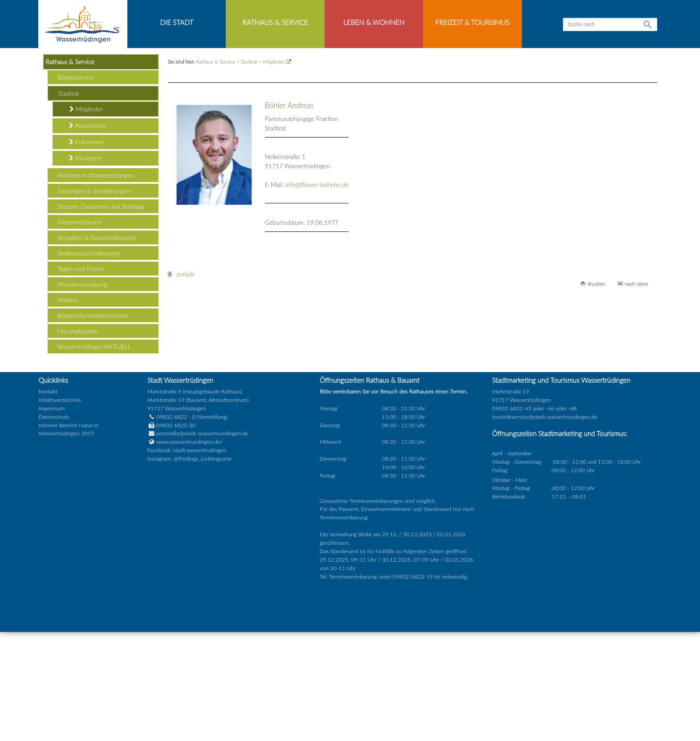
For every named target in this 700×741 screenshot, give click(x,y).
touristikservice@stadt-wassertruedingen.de (545, 526)
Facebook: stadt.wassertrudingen (187, 560)
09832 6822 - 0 (171, 526)
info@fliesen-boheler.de (317, 294)
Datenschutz (54, 526)
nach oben (637, 393)
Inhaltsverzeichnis (60, 509)
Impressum (52, 517)
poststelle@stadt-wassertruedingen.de (202, 543)
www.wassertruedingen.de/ (189, 551)
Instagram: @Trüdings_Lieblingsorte (190, 568)
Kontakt (48, 501)
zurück (181, 383)
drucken (596, 393)
